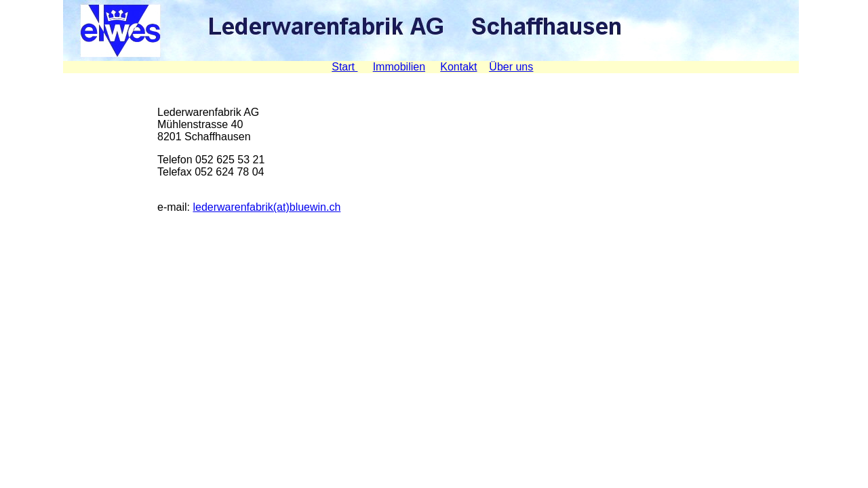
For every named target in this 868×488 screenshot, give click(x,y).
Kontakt (458, 67)
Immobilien (399, 67)
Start (344, 67)
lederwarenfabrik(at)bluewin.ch (267, 207)
